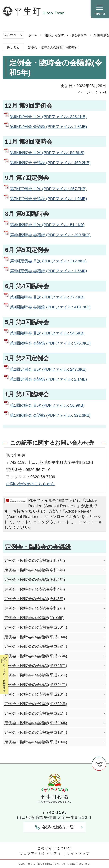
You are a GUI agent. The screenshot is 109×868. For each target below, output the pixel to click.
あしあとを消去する (78, 47)
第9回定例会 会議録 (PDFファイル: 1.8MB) (48, 127)
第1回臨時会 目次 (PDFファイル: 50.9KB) (47, 405)
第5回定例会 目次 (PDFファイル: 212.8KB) (48, 261)
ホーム (33, 35)
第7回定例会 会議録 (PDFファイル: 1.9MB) (48, 199)
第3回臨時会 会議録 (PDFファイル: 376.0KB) (50, 343)
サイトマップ (78, 853)
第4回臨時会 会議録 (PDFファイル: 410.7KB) (50, 307)
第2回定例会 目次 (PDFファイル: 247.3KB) (48, 369)
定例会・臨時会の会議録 (38, 547)
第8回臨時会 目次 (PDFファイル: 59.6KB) (47, 153)
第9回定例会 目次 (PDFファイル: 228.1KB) (48, 117)
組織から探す (54, 35)
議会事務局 (79, 35)
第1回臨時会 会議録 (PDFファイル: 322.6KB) (50, 415)
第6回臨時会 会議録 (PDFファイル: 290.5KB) (50, 235)
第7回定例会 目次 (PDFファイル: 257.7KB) (48, 189)
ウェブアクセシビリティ (40, 853)
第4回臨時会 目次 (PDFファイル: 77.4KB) (47, 297)
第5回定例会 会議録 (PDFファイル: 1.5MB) (48, 271)
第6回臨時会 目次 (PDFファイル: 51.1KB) (47, 225)
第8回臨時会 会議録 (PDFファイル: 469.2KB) (50, 163)
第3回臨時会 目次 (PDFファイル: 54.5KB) (47, 333)
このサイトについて (54, 848)
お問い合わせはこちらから (30, 484)
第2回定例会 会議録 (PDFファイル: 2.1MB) (48, 379)
